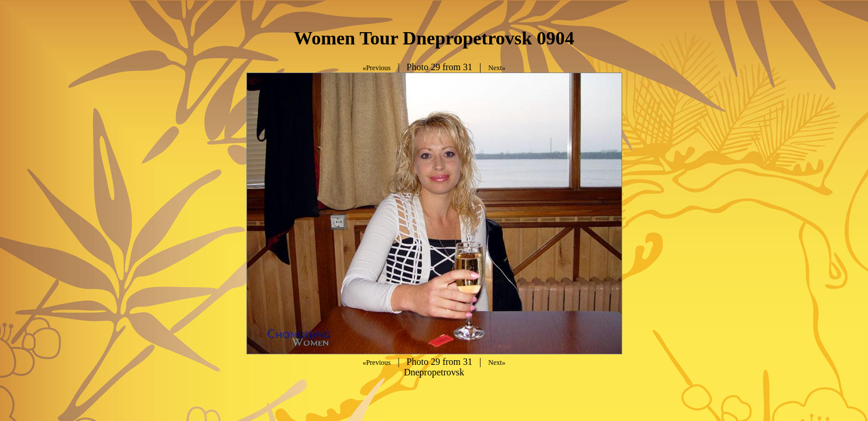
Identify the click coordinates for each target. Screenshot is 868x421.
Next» (497, 68)
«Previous (376, 68)
